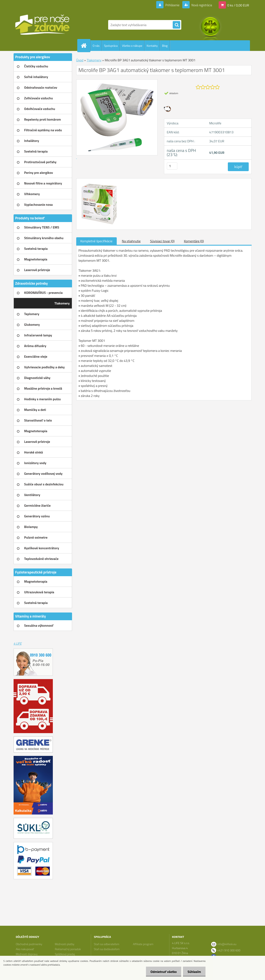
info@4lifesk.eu (227, 944)
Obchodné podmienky (29, 944)
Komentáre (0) (194, 241)
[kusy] (172, 166)
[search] (176, 25)
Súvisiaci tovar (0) (162, 241)
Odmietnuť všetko (162, 972)
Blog (165, 46)
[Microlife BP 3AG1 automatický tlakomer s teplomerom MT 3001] (99, 182)
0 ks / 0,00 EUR (238, 5)
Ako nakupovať (25, 949)
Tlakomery (94, 60)
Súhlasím (194, 972)
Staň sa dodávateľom (107, 949)
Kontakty (152, 46)
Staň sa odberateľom (107, 944)
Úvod (80, 60)
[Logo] (42, 25)
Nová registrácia (200, 5)
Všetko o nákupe (132, 46)
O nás (96, 46)
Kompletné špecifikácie (96, 241)
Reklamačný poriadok (68, 949)
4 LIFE (18, 643)
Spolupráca (111, 46)
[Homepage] (86, 45)
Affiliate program (143, 944)
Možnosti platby (65, 944)
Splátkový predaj (65, 954)
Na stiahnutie (131, 241)
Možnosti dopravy (27, 954)
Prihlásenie (170, 5)
